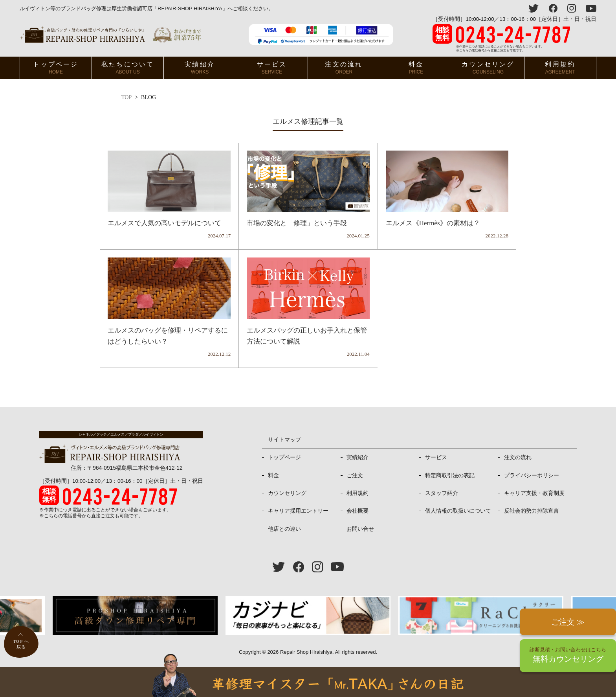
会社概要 (357, 511)
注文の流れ (344, 68)
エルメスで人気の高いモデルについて (164, 223)
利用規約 (560, 68)
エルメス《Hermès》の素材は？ (433, 223)
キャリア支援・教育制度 (534, 493)
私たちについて (128, 68)
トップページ (56, 68)
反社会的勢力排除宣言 (532, 511)
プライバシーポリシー (532, 475)
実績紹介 (200, 68)
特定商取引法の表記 (450, 475)
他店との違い (284, 529)
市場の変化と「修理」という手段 (297, 223)
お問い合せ (360, 529)
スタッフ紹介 (442, 493)
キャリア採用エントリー (298, 511)
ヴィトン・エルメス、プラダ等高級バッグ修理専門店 (111, 34)
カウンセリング (488, 68)
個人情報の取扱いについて (458, 511)
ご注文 (355, 475)
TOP (126, 97)
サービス (272, 68)
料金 (416, 68)
